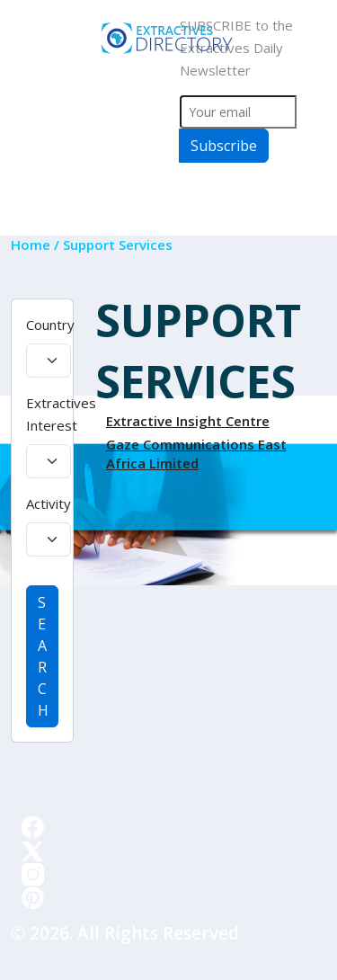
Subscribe (224, 146)
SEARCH (43, 656)
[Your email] (239, 112)
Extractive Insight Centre (188, 421)
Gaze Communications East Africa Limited (196, 454)
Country (50, 325)
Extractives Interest (61, 414)
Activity (49, 503)
